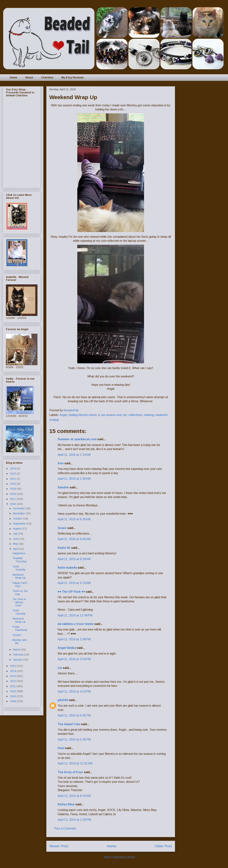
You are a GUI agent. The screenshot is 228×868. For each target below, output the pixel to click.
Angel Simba (67, 648)
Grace (62, 528)
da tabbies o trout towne (76, 624)
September (20, 524)
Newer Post (59, 846)
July (16, 534)
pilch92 (63, 700)
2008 (13, 701)
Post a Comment (65, 828)
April (16, 549)
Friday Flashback (20, 628)
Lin (60, 668)
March (17, 650)
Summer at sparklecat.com (77, 439)
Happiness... (20, 553)
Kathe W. (64, 548)
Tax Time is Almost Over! (19, 602)
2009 (13, 696)
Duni (61, 748)
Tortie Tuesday (19, 568)
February (19, 655)
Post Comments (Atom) (120, 857)
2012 (13, 681)
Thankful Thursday (20, 560)
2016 (13, 504)
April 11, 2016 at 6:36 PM (74, 740)
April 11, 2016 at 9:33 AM (74, 583)
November (19, 513)
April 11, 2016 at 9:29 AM (74, 559)
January (18, 660)
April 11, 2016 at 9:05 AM (74, 539)
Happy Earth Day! (20, 584)
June (16, 539)
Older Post (163, 846)
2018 (13, 494)
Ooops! (17, 635)
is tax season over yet (113, 415)
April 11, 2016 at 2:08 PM (74, 639)
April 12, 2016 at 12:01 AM (75, 763)
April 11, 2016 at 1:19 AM (74, 455)
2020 (13, 484)
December (19, 508)
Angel (63, 415)
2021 (13, 479)
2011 (13, 686)
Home (14, 77)
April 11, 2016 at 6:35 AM (74, 519)
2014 (13, 671)
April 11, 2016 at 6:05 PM (74, 715)
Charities (47, 77)
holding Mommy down (83, 415)
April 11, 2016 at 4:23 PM (74, 692)
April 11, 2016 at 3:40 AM (74, 479)
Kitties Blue (66, 804)
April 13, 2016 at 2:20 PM (74, 820)
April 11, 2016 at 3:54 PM (74, 659)
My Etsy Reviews (73, 77)
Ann (61, 463)
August (18, 529)
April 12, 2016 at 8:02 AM (74, 796)
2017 (13, 499)
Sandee (63, 487)
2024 (13, 469)
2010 (13, 691)
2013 (13, 676)
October (18, 519)
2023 (13, 474)
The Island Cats (69, 724)
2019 (13, 489)
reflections (135, 415)
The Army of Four (70, 772)
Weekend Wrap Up (19, 576)
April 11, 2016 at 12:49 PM (75, 615)
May (16, 544)
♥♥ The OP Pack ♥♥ (71, 592)
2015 (13, 666)
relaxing (149, 415)
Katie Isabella (67, 568)
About (29, 77)
